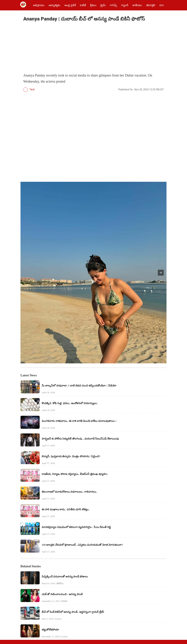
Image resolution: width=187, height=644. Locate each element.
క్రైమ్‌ (103, 5)
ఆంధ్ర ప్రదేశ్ (70, 5)
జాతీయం (137, 5)
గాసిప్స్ (113, 5)
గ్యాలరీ (125, 5)
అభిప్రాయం (39, 5)
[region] (49, 48)
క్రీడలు (93, 5)
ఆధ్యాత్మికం (54, 5)
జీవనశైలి (151, 5)
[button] (161, 273)
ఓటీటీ (83, 5)
